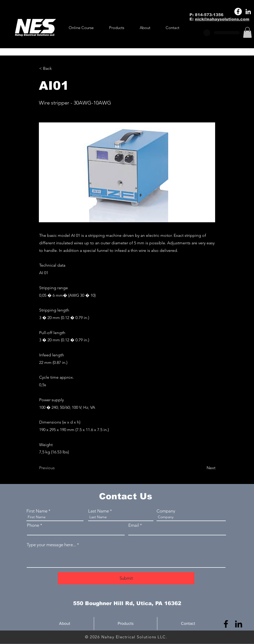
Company (166, 511)
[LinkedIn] (248, 12)
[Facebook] (238, 12)
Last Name (98, 511)
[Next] (202, 468)
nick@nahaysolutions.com (222, 19)
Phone (33, 525)
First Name (37, 511)
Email (134, 525)
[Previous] (56, 468)
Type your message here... (51, 545)
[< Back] (56, 68)
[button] (117, 28)
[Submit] (126, 578)
